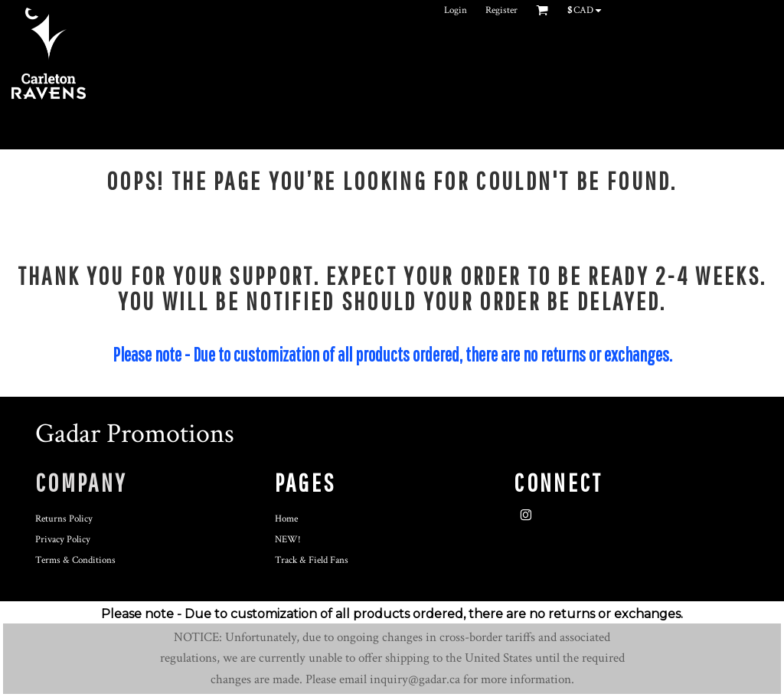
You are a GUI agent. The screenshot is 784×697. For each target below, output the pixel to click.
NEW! (288, 540)
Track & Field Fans (312, 560)
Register (501, 10)
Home (286, 519)
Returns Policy (64, 519)
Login (456, 10)
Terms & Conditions (75, 560)
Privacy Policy (63, 540)
